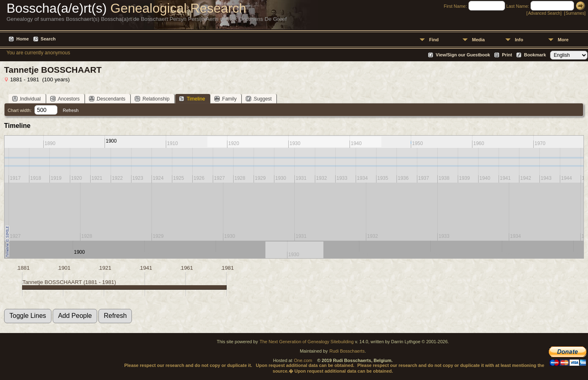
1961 (187, 268)
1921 (105, 268)
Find (434, 40)
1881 (24, 268)
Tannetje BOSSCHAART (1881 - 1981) (69, 282)
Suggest (259, 99)
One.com (303, 360)
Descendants (107, 99)
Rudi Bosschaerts (347, 351)
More (563, 40)
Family (225, 99)
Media (478, 40)
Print (507, 55)
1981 (228, 268)
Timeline (192, 99)
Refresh (71, 110)
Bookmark (535, 55)
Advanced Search (544, 13)
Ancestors (65, 99)
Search (48, 39)
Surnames (575, 13)
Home (23, 39)
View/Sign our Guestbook (463, 55)
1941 (146, 268)
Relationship (152, 99)
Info (519, 40)
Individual (27, 99)
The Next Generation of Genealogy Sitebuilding (307, 342)
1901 (65, 268)
